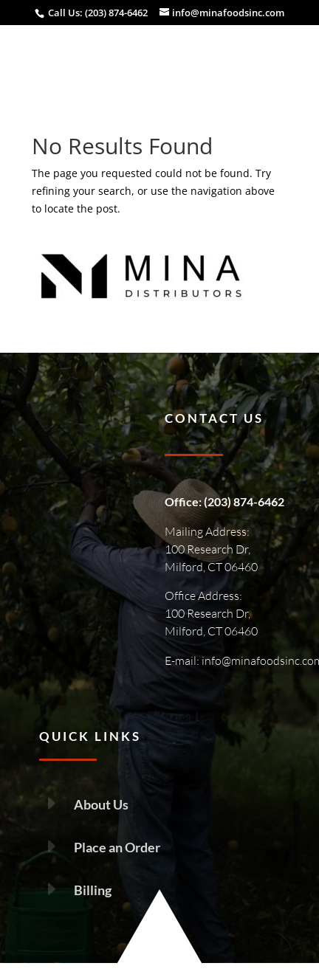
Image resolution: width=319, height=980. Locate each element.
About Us (101, 804)
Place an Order (117, 847)
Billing (93, 890)
